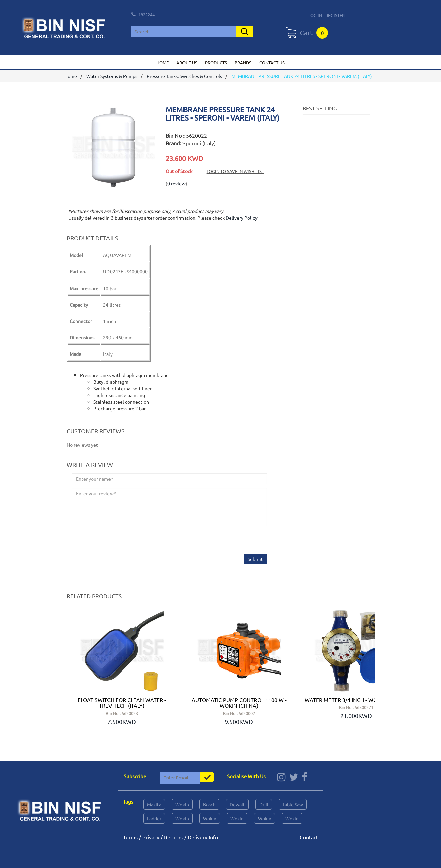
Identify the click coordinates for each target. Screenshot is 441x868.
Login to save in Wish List (235, 171)
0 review (176, 183)
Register (335, 15)
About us (187, 62)
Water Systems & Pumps (112, 76)
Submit (255, 559)
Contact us (272, 62)
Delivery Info (203, 837)
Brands (243, 62)
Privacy (151, 837)
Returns (173, 837)
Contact (309, 837)
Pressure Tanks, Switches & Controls (184, 76)
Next (366, 668)
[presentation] (123, 541)
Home (163, 62)
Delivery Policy (242, 218)
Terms (130, 837)
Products (216, 62)
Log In (315, 15)
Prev (75, 668)
